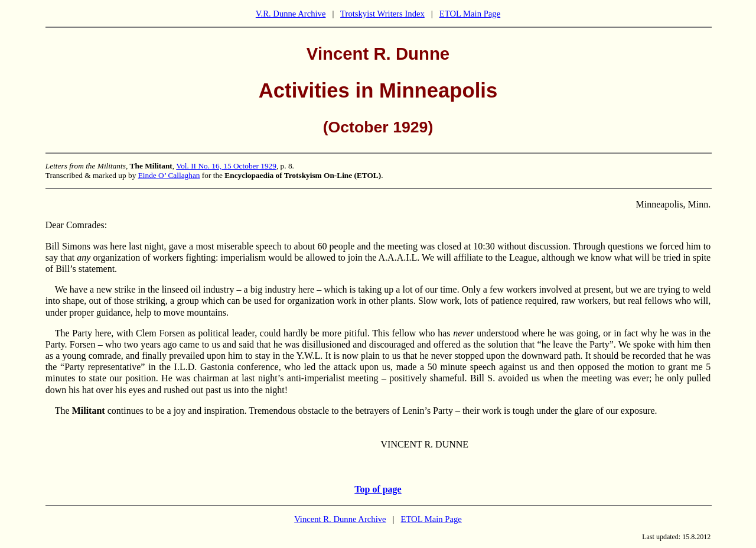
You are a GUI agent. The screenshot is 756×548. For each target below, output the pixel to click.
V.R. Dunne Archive (291, 14)
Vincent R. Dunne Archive (340, 519)
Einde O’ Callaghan (169, 175)
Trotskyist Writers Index (382, 14)
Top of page (378, 489)
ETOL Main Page (470, 14)
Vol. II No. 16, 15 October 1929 (226, 166)
